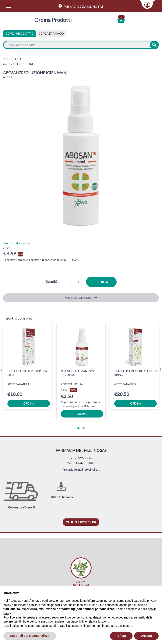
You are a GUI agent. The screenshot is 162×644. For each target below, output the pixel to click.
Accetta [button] (146, 636)
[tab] (51, 34)
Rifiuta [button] (121, 636)
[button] (78, 428)
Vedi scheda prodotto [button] (81, 298)
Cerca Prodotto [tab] (20, 33)
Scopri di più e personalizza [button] (30, 636)
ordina (101, 282)
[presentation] (1, 369)
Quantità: (52, 281)
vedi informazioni (81, 522)
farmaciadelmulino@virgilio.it (81, 469)
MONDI (7, 64)
